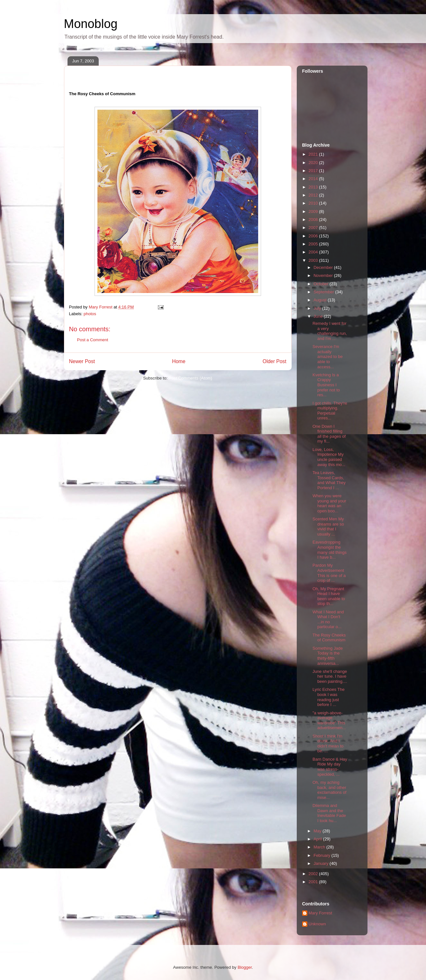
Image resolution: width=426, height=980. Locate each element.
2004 (314, 252)
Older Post (275, 361)
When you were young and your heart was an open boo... (329, 503)
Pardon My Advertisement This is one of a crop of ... (329, 573)
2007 (314, 228)
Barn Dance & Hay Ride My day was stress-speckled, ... (330, 767)
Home (179, 361)
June (319, 316)
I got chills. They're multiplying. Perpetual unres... (330, 411)
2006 (314, 236)
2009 (314, 211)
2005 (314, 244)
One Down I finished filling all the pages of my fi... (329, 434)
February (322, 855)
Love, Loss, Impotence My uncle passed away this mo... (329, 457)
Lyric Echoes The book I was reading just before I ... (329, 697)
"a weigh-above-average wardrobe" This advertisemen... (329, 720)
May (318, 831)
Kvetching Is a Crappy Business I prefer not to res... (326, 385)
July (318, 308)
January (322, 863)
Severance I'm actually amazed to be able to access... (328, 357)
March (320, 847)
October (322, 284)
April (318, 839)
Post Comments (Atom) (190, 378)
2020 (314, 163)
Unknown (317, 924)
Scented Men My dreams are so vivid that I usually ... (328, 527)
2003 (314, 260)
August (321, 300)
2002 (314, 874)
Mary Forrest (321, 913)
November (324, 275)
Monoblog (91, 24)
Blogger (245, 967)
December (324, 267)
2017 (314, 171)
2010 (314, 203)
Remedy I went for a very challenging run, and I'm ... (330, 331)
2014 (314, 179)
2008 (314, 220)
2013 (314, 187)
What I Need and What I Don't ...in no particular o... (328, 619)
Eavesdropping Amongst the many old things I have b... (330, 550)
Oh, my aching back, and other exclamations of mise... (329, 790)
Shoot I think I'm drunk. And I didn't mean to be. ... (328, 744)
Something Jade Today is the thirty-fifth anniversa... (328, 656)
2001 (314, 882)
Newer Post (82, 361)
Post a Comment (93, 340)
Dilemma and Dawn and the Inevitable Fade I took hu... (329, 813)
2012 (314, 195)
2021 (314, 154)
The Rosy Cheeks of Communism (329, 638)
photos (90, 314)
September (324, 292)
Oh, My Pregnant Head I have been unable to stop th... (329, 596)
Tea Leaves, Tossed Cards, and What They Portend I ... (329, 480)
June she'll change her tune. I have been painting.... (330, 676)
